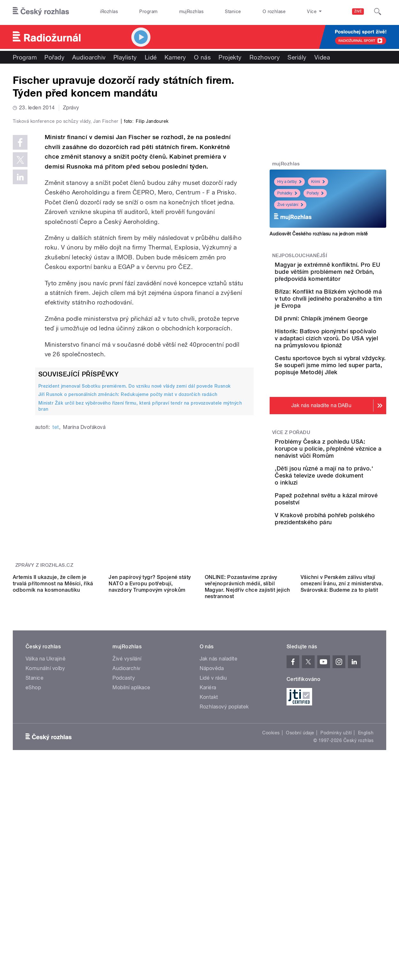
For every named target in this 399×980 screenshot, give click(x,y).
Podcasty (124, 821)
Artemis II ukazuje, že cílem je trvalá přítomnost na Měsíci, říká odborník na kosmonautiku (53, 727)
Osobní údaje (300, 876)
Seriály (297, 57)
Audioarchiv (89, 57)
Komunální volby (45, 812)
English (366, 876)
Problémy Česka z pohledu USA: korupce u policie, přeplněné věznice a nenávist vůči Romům (348, 510)
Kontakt (209, 840)
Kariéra (208, 831)
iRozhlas (109, 12)
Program (148, 12)
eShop (33, 831)
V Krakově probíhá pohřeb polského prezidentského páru (347, 599)
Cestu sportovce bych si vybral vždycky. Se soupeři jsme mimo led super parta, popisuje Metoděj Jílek (347, 416)
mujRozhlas (192, 12)
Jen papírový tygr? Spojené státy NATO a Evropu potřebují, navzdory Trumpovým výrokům (150, 727)
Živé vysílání (290, 205)
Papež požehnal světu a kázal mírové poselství (344, 566)
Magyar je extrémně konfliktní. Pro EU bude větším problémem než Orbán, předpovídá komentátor (343, 279)
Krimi (318, 182)
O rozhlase (274, 12)
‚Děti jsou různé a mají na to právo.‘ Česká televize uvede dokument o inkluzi (346, 541)
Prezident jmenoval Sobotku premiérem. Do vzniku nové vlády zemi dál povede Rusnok (135, 522)
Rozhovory (265, 57)
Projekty (230, 57)
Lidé (151, 57)
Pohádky (287, 193)
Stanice (233, 12)
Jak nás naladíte (219, 802)
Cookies (271, 876)
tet (56, 563)
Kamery (175, 57)
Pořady (54, 57)
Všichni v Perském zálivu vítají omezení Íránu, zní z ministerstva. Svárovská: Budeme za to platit (342, 727)
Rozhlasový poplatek (224, 850)
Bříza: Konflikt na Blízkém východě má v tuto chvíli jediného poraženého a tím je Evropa (347, 316)
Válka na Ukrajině (46, 802)
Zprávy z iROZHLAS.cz (44, 651)
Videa (322, 57)
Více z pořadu (291, 491)
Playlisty (125, 57)
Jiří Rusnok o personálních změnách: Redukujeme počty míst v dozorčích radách (128, 530)
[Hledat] (378, 12)
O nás (202, 57)
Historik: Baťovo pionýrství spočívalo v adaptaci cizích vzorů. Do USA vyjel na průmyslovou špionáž (348, 379)
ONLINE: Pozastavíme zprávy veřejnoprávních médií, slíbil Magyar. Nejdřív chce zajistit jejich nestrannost (247, 730)
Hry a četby (289, 182)
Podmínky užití (336, 876)
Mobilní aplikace (131, 831)
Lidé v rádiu (213, 821)
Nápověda (212, 812)
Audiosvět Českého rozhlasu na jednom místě (319, 234)
